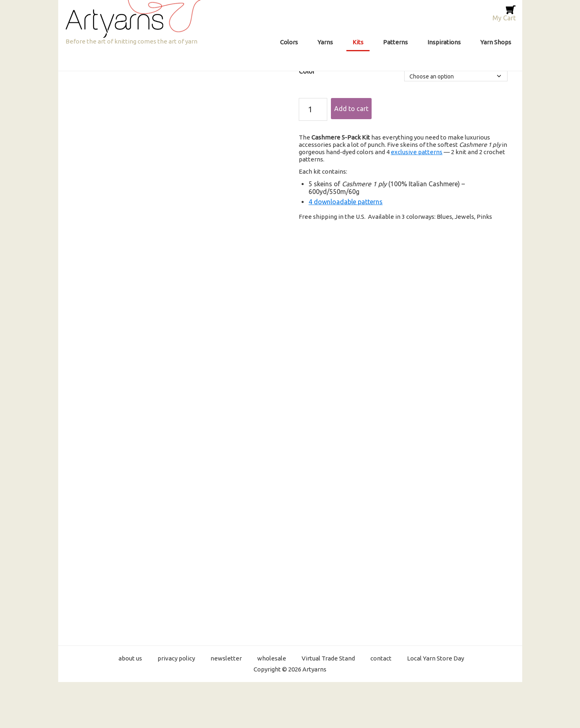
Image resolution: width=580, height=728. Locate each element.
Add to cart (351, 109)
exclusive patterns (417, 152)
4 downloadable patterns (346, 202)
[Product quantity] (313, 109)
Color (307, 71)
